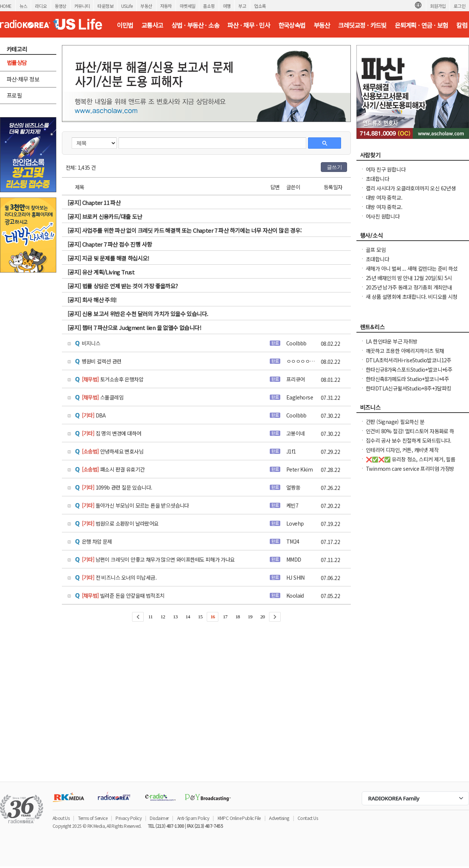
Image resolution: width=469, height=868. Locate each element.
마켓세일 (188, 6)
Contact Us (308, 818)
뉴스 (23, 6)
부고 (242, 6)
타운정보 (105, 6)
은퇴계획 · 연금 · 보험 (421, 25)
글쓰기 (334, 167)
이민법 (125, 25)
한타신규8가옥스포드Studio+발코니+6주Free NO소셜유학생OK (409, 373)
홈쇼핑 (209, 6)
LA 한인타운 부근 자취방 (392, 341)
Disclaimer (159, 818)
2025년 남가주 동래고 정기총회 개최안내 (409, 287)
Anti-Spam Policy (193, 818)
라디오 (41, 6)
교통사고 (152, 25)
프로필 (14, 95)
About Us (61, 818)
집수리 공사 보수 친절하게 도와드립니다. (409, 440)
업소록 (260, 6)
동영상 (61, 6)
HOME (6, 6)
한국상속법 (292, 25)
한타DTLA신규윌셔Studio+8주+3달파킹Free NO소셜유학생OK (409, 392)
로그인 (459, 6)
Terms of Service (93, 818)
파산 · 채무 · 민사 (249, 25)
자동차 (166, 6)
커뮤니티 (82, 6)
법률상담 (17, 63)
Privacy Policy (129, 818)
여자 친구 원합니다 (386, 169)
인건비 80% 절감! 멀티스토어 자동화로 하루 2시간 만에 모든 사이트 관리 (410, 435)
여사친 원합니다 (383, 216)
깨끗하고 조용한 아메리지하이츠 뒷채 (405, 351)
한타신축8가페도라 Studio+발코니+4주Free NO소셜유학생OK (407, 383)
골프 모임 (376, 250)
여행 (227, 6)
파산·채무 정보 (23, 79)
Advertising (279, 818)
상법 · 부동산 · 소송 (195, 25)
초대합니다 (377, 179)
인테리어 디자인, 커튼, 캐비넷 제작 (402, 450)
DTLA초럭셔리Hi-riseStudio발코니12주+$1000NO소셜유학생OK (409, 364)
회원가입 (438, 6)
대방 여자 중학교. (384, 197)
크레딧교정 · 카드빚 (362, 25)
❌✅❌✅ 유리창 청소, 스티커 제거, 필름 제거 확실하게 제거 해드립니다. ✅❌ (410, 463)
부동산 (146, 6)
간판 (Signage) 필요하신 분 (395, 422)
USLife (127, 6)
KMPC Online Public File (239, 818)
